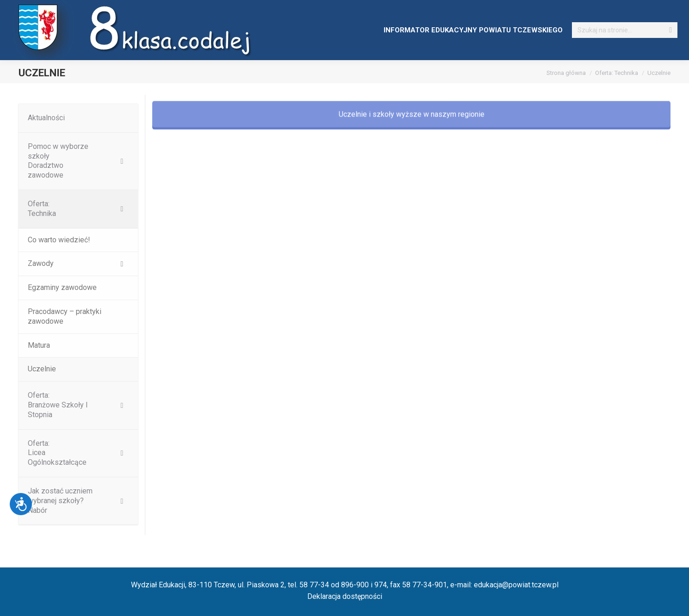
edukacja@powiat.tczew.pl (516, 585)
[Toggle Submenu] (122, 161)
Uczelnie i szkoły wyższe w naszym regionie (412, 126)
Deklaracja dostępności (345, 596)
